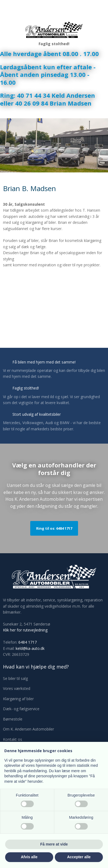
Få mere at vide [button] (54, 844)
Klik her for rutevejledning (25, 630)
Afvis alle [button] (29, 857)
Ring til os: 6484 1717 (54, 528)
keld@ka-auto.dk (30, 648)
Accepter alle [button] (79, 857)
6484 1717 (28, 642)
